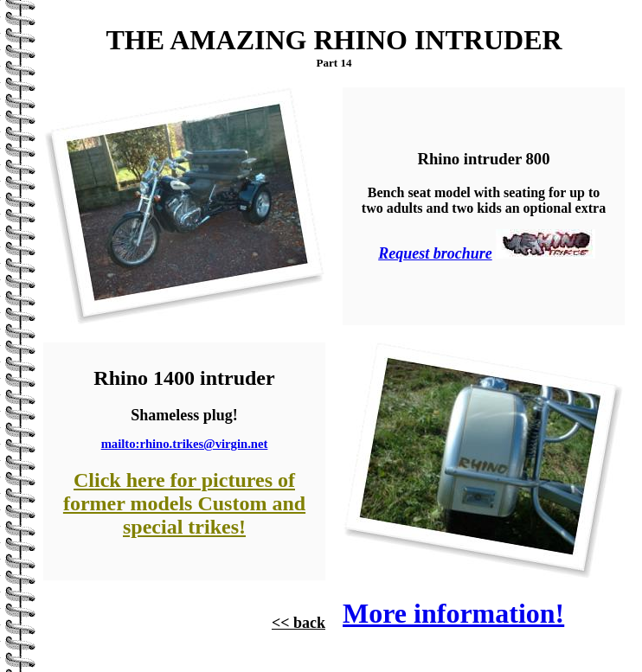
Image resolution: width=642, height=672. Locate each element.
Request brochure (435, 253)
